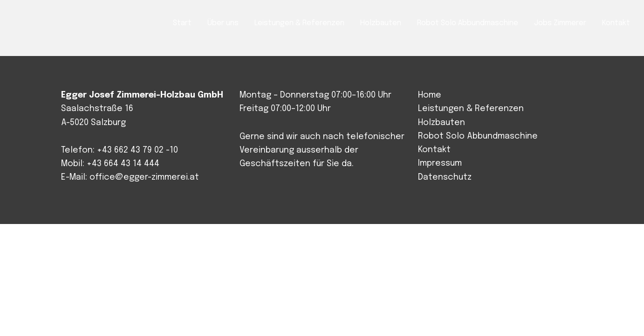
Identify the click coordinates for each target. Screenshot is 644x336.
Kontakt (434, 150)
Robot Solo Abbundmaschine (478, 136)
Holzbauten (442, 123)
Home (430, 95)
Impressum (440, 163)
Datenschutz (445, 177)
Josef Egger (54, 24)
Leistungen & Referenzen (471, 109)
